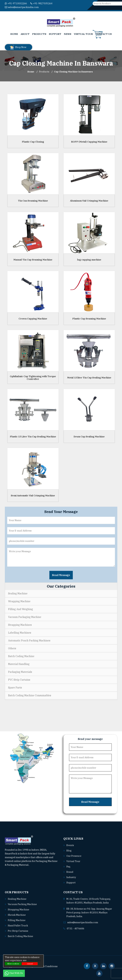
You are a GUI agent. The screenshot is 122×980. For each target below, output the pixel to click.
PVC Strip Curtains (19, 680)
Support (55, 34)
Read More (37, 865)
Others (12, 648)
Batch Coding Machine (21, 656)
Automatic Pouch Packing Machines (29, 640)
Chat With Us (14, 973)
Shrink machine (17, 915)
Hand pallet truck (18, 926)
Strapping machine (19, 910)
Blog (69, 851)
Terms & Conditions (46, 966)
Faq (68, 867)
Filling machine (17, 920)
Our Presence (74, 856)
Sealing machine (17, 899)
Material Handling (19, 664)
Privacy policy (34, 960)
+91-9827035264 (41, 3)
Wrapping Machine (19, 601)
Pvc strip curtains (18, 931)
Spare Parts (15, 688)
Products (39, 34)
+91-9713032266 (16, 3)
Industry (71, 877)
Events (70, 845)
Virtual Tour (83, 34)
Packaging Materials (20, 672)
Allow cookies (13, 964)
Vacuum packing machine (22, 904)
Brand (70, 872)
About (25, 34)
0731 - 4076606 (76, 928)
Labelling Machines (20, 633)
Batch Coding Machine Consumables (30, 695)
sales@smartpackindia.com (22, 7)
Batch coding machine (20, 936)
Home (14, 34)
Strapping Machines (20, 625)
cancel (30, 964)
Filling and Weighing (21, 609)
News (68, 34)
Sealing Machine (18, 593)
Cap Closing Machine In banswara (73, 72)
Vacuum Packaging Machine (25, 617)
